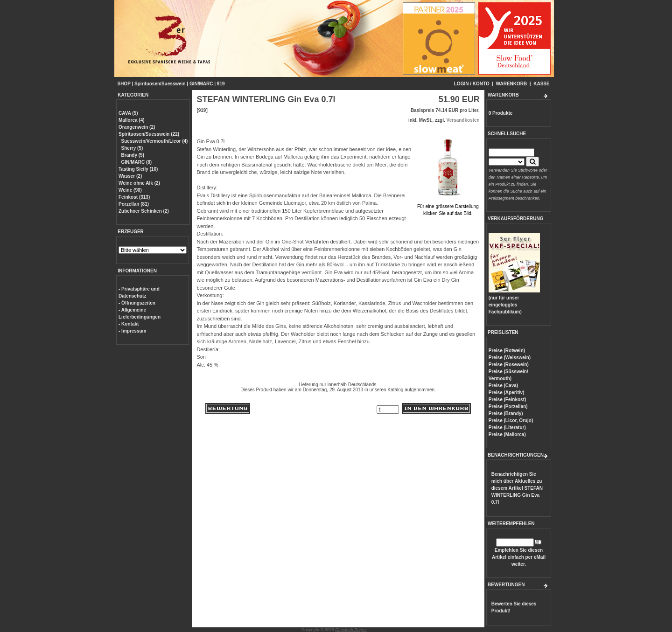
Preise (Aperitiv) (507, 392)
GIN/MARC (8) (137, 162)
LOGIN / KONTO (472, 84)
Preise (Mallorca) (507, 434)
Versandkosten (463, 120)
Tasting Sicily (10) (138, 169)
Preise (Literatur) (507, 427)
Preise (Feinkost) (507, 399)
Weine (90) (130, 190)
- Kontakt (129, 324)
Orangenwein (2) (137, 127)
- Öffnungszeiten (137, 303)
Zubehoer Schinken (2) (144, 211)
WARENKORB (512, 84)
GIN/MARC (201, 84)
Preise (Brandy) (506, 413)
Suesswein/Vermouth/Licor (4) (155, 141)
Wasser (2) (130, 176)
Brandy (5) (133, 155)
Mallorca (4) (132, 120)
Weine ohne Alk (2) (139, 183)
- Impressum (132, 331)
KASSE (541, 84)
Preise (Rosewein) (509, 365)
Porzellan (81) (134, 204)
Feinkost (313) (134, 197)
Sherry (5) (132, 148)
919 (221, 84)
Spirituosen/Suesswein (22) (149, 134)
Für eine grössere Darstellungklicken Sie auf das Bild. (448, 206)
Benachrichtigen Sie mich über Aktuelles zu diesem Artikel (517, 488)
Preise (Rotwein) (507, 351)
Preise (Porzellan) (508, 406)
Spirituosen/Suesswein (160, 84)
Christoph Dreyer (351, 630)
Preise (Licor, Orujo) (511, 420)
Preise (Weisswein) (510, 358)
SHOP (124, 84)
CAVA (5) (128, 113)
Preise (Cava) (503, 385)
